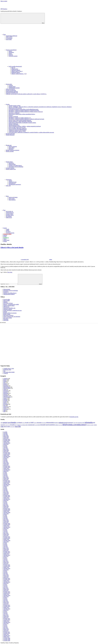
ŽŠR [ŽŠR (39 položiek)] (19, 426)
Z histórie (11, 85)
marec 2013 (6, 615)
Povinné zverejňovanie (11, 90)
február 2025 (6, 450)
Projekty (18, 104)
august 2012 (6, 623)
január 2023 (6, 480)
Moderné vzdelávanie (13, 124)
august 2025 (6, 444)
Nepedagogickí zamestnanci (15, 184)
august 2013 (6, 610)
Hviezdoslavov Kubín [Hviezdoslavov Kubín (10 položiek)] (81, 423)
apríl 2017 (5, 560)
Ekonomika (6, 386)
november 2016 (7, 566)
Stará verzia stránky (8, 318)
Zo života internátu (10, 233)
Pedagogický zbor (13, 182)
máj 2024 (5, 460)
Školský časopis (7, 314)
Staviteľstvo (11, 163)
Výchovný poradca (10, 168)
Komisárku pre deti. (74, 417)
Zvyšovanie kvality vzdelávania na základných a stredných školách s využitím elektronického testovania (31, 132)
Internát (15, 228)
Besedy (5, 380)
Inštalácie (5, 302)
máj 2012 (5, 626)
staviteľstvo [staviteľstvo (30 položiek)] (52, 425)
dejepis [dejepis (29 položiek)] (20, 423)
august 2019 (6, 528)
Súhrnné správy (15, 69)
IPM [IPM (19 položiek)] (94, 423)
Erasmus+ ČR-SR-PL (13, 117)
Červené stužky (7, 300)
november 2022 (7, 482)
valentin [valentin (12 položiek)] (95, 425)
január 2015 (6, 591)
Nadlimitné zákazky (16, 70)
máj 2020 (5, 517)
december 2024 (7, 453)
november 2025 (7, 441)
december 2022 (7, 481)
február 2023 (6, 478)
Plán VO (13, 68)
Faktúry (10, 51)
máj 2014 (5, 599)
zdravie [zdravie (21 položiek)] (5, 427)
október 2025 (6, 442)
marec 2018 (6, 548)
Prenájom (11, 55)
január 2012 (6, 631)
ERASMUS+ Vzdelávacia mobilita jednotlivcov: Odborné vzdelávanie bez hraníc (26, 119)
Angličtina (6, 379)
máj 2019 (5, 531)
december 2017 (7, 551)
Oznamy (5, 398)
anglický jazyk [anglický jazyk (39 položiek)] (7, 423)
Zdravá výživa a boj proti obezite (12, 247)
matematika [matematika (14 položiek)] (3, 425)
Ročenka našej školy (10, 134)
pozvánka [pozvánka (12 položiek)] (18, 425)
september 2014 (7, 595)
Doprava (5, 383)
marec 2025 (6, 449)
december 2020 (7, 509)
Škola (15, 35)
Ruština (5, 403)
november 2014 (7, 593)
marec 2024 (6, 462)
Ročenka (5, 312)
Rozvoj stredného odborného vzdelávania (18, 129)
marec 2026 (6, 436)
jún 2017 (5, 558)
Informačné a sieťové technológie (16, 167)
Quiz (4, 371)
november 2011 (7, 633)
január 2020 (6, 522)
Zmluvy (10, 54)
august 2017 (6, 556)
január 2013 (6, 617)
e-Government (9, 38)
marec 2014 (6, 601)
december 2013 (7, 605)
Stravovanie (6, 320)
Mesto (17, 196)
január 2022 (6, 494)
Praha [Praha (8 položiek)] (21, 425)
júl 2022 (5, 487)
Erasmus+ (11, 115)
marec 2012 (6, 628)
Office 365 (8, 186)
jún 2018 (5, 544)
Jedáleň (8, 230)
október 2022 (6, 483)
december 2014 (7, 592)
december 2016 (7, 565)
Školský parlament (13, 147)
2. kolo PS (5, 373)
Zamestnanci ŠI (12, 183)
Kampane (5, 392)
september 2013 (7, 609)
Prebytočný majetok (13, 56)
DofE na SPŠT (9, 37)
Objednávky (11, 52)
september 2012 (7, 622)
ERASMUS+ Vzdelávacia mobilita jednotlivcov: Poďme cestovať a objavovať (26, 112)
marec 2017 (6, 561)
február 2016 (6, 576)
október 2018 (6, 539)
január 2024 (6, 465)
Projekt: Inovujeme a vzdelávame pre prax (12, 310)
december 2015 (7, 578)
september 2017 (7, 555)
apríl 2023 (5, 476)
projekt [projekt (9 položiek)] (36, 425)
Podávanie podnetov (8, 309)
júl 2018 (5, 543)
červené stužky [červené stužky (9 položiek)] (12, 427)
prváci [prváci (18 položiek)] (39, 425)
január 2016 (6, 577)
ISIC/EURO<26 (9, 211)
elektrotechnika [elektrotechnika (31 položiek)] (50, 423)
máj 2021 (5, 503)
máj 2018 (5, 545)
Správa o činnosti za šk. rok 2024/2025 (12, 317)
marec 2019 (6, 533)
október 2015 (6, 581)
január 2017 (6, 564)
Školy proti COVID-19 (8, 315)
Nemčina (5, 394)
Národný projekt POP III (14, 125)
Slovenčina (6, 404)
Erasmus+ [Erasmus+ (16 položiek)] (56, 423)
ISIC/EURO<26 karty (8, 303)
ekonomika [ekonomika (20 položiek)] (39, 423)
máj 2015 (5, 586)
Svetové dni (6, 409)
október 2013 (6, 608)
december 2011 (7, 632)
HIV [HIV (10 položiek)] (76, 423)
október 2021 (6, 498)
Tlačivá (5, 239)
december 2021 (7, 495)
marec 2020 (6, 520)
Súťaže (5, 408)
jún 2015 (5, 584)
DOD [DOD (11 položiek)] (30, 423)
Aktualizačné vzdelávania (12, 36)
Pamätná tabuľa (12, 87)
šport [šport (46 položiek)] (16, 426)
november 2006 (7, 641)
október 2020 (6, 511)
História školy (19, 84)
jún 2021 (5, 501)
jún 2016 (5, 571)
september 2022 (7, 484)
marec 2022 (6, 492)
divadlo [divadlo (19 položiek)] (27, 423)
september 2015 (7, 582)
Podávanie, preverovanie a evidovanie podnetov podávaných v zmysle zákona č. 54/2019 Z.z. (26, 94)
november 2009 (7, 638)
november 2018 (7, 538)
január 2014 (6, 604)
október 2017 (6, 554)
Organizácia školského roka (12, 93)
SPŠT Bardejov (4, 9)
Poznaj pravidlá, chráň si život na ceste (17, 128)
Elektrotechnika (12, 164)
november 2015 (7, 580)
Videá (5, 410)
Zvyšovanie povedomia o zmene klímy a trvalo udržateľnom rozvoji (23, 109)
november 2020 (7, 510)
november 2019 (7, 525)
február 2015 (6, 589)
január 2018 (6, 550)
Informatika (6, 391)
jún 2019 (5, 530)
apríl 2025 (5, 448)
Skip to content (4, 1)
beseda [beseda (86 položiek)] (13, 422)
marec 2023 (6, 477)
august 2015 (6, 583)
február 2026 (6, 437)
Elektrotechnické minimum (12, 92)
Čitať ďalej (10, 272)
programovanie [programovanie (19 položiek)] (31, 425)
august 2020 (6, 514)
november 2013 (7, 606)
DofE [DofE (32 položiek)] (32, 423)
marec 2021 (6, 505)
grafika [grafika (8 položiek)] (74, 423)
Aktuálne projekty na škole (15, 106)
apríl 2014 (5, 600)
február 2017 (6, 562)
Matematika (6, 393)
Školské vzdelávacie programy (13, 150)
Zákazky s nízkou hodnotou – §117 (19, 74)
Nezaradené (6, 396)
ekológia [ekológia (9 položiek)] (35, 423)
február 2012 (6, 630)
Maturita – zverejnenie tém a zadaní (11, 304)
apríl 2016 (5, 573)
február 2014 (6, 603)
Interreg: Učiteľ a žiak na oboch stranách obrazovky (20, 120)
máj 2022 (5, 489)
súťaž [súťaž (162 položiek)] (65, 424)
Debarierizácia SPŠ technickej (15, 108)
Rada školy (11, 149)
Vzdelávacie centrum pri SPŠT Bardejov (17, 130)
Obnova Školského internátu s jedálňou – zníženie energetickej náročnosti (25, 126)
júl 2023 (5, 472)
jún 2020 (5, 516)
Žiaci (15, 210)
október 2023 (6, 469)
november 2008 (7, 639)
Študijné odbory (20, 162)
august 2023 (6, 471)
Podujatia (5, 399)
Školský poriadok (10, 151)
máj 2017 (5, 559)
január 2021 (6, 508)
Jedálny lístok (6, 240)
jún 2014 (5, 598)
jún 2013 (5, 611)
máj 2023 (5, 475)
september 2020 (7, 512)
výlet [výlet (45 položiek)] (2, 426)
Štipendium (6, 319)
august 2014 (6, 597)
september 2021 (7, 499)
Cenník (8, 229)
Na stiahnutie (9, 216)
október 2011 (6, 634)
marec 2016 (6, 575)
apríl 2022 (5, 491)
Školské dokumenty (10, 135)
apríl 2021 (5, 504)
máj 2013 (5, 612)
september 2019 (7, 527)
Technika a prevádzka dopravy (15, 165)
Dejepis (5, 381)
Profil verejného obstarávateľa (25, 66)
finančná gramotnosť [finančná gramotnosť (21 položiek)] (68, 423)
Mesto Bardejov (12, 200)
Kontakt (5, 241)
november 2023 (7, 467)
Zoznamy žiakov (10, 214)
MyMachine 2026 (7, 370)
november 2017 (7, 553)
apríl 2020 (5, 519)
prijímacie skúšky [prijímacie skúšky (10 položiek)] (25, 425)
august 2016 (6, 570)
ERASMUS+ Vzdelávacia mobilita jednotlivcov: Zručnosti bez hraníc (24, 110)
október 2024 (6, 455)
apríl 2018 (5, 547)
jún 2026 (5, 432)
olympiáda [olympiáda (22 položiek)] (12, 425)
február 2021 (6, 506)
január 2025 (6, 451)
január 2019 (6, 536)
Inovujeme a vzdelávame (14, 113)
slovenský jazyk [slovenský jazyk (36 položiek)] (45, 425)
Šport (4, 405)
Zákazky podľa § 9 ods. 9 (17, 71)
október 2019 (6, 526)
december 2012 (7, 619)
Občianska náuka (7, 397)
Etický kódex (9, 39)
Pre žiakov (8, 232)
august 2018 (6, 542)
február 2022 (6, 493)
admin (51, 260)
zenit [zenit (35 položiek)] (9, 426)
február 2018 (6, 549)
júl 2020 (5, 515)
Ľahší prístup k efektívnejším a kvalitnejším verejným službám (22, 123)
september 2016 (7, 569)
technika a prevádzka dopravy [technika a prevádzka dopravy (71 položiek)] (77, 425)
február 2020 (6, 521)
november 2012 (7, 620)
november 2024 (7, 454)
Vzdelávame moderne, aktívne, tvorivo (17, 131)
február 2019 (6, 534)
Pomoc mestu (12, 199)
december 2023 (7, 466)
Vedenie (10, 181)
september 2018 (7, 541)
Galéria (5, 390)
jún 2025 (5, 445)
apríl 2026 (5, 434)
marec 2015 (6, 588)
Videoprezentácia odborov (9, 294)
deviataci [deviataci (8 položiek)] (24, 423)
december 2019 (7, 523)
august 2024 (6, 458)
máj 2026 (5, 433)
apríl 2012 (5, 627)
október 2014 (6, 594)
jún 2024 (5, 459)
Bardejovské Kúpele (13, 197)
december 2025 (7, 439)
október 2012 (6, 621)
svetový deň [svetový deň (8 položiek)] (60, 425)
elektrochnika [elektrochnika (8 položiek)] (44, 423)
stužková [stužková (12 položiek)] (57, 425)
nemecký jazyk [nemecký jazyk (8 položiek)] (7, 425)
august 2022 (6, 486)
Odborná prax (9, 218)
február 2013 (6, 616)
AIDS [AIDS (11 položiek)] (2, 423)
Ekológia (5, 385)
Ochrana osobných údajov (9, 306)
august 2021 (6, 500)
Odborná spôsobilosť (10, 89)
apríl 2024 (5, 461)
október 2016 (6, 567)
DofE (4, 382)
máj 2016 (5, 572)
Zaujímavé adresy (10, 215)
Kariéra (5, 236)
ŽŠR (4, 412)
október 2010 (6, 637)
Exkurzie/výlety (7, 388)
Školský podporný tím (11, 169)
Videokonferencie (10, 213)
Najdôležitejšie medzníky (14, 88)
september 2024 (7, 456)
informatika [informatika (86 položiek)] (89, 422)
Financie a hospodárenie (21, 50)
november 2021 (7, 497)
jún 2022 (5, 488)
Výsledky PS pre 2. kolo (9, 368)
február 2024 (6, 464)
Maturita (5, 235)
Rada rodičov (12, 148)
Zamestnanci (19, 180)
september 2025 (7, 443)
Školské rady (19, 145)
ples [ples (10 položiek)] (16, 425)
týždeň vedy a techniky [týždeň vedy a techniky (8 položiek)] (90, 425)
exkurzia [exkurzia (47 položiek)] (61, 423)
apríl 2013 (5, 614)
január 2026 (6, 438)
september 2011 (7, 636)
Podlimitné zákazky (16, 73)
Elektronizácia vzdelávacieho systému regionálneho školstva (22, 114)
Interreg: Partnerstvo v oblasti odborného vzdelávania (20, 121)
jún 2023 (5, 473)
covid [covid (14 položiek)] (17, 423)
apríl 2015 (5, 587)
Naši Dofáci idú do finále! (9, 372)
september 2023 (7, 470)
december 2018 (7, 537)
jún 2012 (5, 625)
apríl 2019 (5, 532)
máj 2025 (5, 447)
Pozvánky (5, 401)
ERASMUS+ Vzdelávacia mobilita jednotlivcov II (20, 118)
